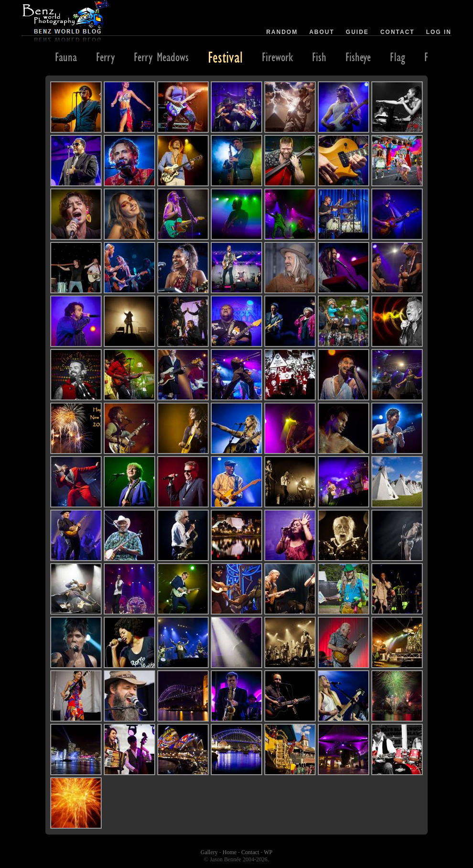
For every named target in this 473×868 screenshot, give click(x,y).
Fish (319, 57)
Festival (225, 57)
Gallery (209, 852)
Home (230, 852)
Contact (398, 32)
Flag (398, 57)
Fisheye (358, 57)
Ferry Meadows (161, 57)
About (322, 32)
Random (282, 32)
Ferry (105, 57)
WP (268, 852)
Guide (357, 32)
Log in (439, 32)
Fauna (66, 57)
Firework (277, 57)
